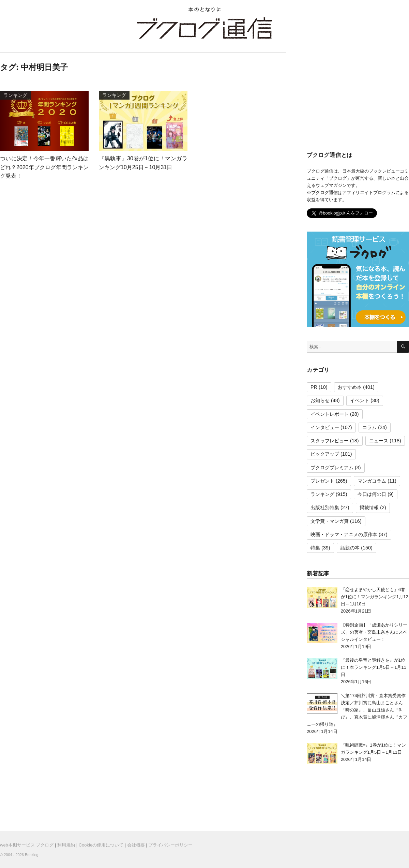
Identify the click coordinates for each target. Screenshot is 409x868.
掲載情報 (369, 507)
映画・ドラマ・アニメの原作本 (344, 534)
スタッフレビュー (330, 441)
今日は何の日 (372, 494)
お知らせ (320, 400)
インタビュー (325, 427)
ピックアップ (325, 454)
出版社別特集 (325, 507)
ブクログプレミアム (332, 468)
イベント (360, 400)
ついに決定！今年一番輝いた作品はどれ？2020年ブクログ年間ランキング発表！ (44, 167)
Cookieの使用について (101, 845)
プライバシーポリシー (170, 845)
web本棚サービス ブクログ (27, 845)
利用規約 (66, 845)
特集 (315, 548)
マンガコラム (372, 481)
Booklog (32, 855)
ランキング (322, 494)
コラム (369, 427)
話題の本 (350, 548)
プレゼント (322, 481)
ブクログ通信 (204, 28)
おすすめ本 (350, 387)
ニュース (379, 441)
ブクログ (338, 178)
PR (314, 387)
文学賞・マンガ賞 (330, 521)
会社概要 (136, 845)
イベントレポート (330, 414)
